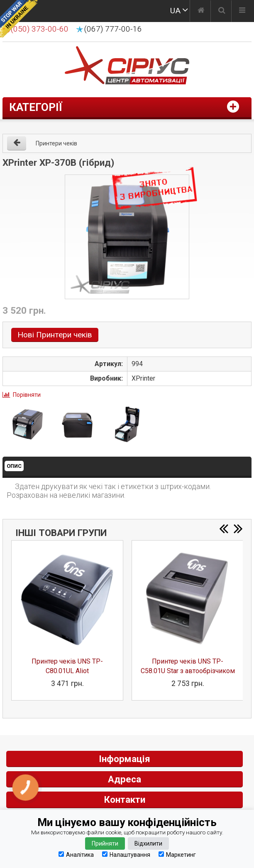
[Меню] (242, 11)
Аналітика (76, 854)
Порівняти (27, 395)
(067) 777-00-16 (113, 29)
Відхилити (148, 843)
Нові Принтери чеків (55, 335)
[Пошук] (222, 11)
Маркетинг (177, 854)
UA (175, 11)
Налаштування (126, 854)
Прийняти (105, 843)
